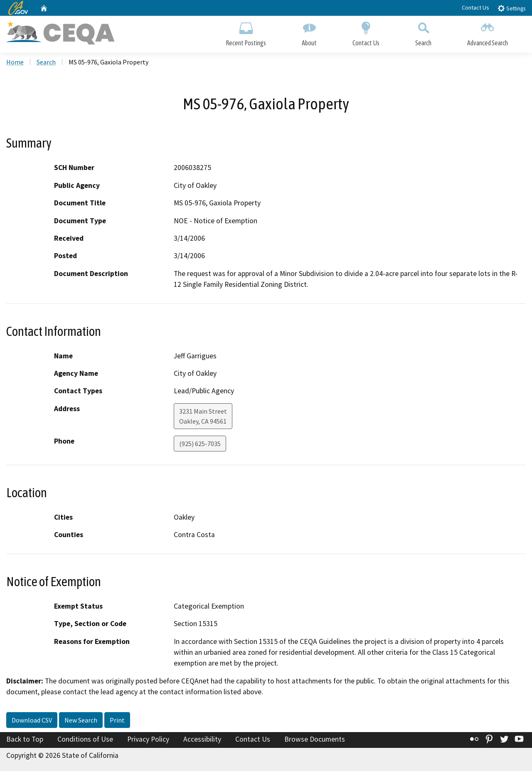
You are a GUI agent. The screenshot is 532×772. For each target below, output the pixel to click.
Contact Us (475, 7)
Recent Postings (246, 32)
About (309, 32)
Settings (511, 8)
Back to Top (25, 740)
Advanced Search (488, 32)
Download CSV (32, 721)
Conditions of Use (85, 740)
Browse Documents (315, 740)
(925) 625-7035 (200, 444)
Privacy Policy (148, 740)
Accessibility (202, 740)
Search (423, 32)
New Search (81, 721)
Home (15, 63)
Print (117, 721)
